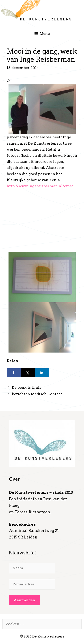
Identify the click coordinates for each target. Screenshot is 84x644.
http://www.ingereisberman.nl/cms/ (40, 186)
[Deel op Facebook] (14, 373)
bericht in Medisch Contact (37, 394)
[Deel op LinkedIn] (42, 373)
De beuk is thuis (27, 387)
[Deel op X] (28, 373)
